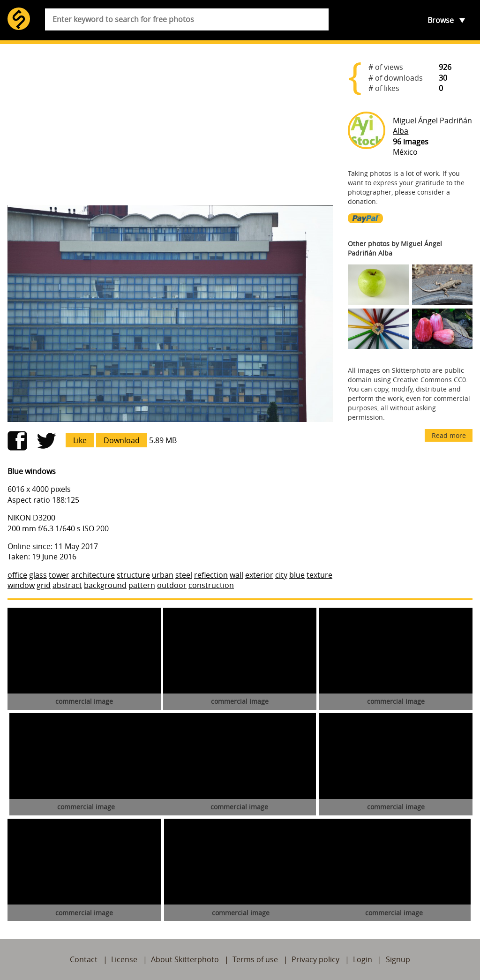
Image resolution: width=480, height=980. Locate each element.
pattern (142, 585)
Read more (449, 435)
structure (133, 575)
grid (44, 585)
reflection (211, 575)
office (17, 575)
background (105, 585)
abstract (67, 585)
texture (319, 575)
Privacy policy (315, 959)
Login (363, 959)
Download (122, 440)
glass (38, 575)
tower (59, 575)
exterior (259, 575)
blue (297, 575)
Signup (398, 959)
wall (236, 575)
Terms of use (255, 959)
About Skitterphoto (185, 959)
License (124, 959)
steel (184, 575)
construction (211, 585)
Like (80, 440)
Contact (84, 959)
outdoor (172, 585)
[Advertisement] (170, 125)
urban (163, 575)
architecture (93, 575)
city (281, 575)
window (21, 585)
